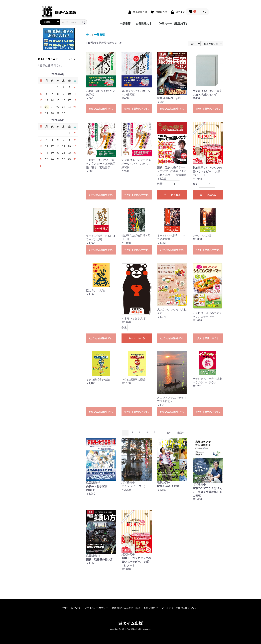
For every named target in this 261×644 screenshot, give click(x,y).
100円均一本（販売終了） (173, 24)
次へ (169, 433)
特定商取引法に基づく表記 (126, 608)
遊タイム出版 (131, 623)
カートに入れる (172, 195)
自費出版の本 (144, 24)
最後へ (181, 433)
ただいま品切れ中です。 (102, 109)
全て (89, 35)
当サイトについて (71, 608)
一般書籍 (125, 24)
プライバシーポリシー (96, 608)
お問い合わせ (151, 608)
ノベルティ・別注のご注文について (180, 608)
